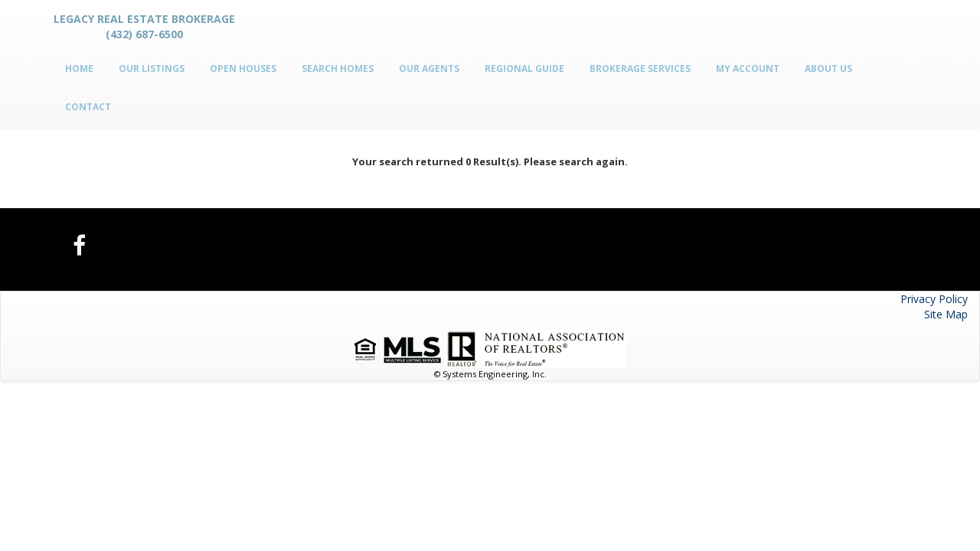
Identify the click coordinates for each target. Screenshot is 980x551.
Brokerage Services (640, 68)
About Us (828, 68)
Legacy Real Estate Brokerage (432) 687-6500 (144, 26)
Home (79, 68)
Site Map (946, 314)
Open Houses (243, 68)
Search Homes (338, 68)
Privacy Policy (934, 299)
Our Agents (429, 68)
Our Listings (152, 68)
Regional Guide (524, 68)
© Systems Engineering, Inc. (490, 374)
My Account (748, 68)
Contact (88, 107)
